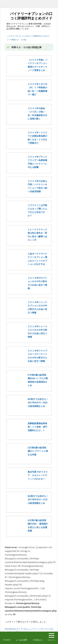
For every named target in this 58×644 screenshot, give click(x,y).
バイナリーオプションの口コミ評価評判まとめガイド (29, 16)
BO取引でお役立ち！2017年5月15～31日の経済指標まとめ (38, 500)
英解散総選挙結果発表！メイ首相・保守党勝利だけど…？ (37, 427)
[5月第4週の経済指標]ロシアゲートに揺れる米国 (38, 451)
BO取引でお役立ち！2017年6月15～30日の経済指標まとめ (38, 403)
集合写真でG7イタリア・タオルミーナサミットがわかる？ (38, 475)
